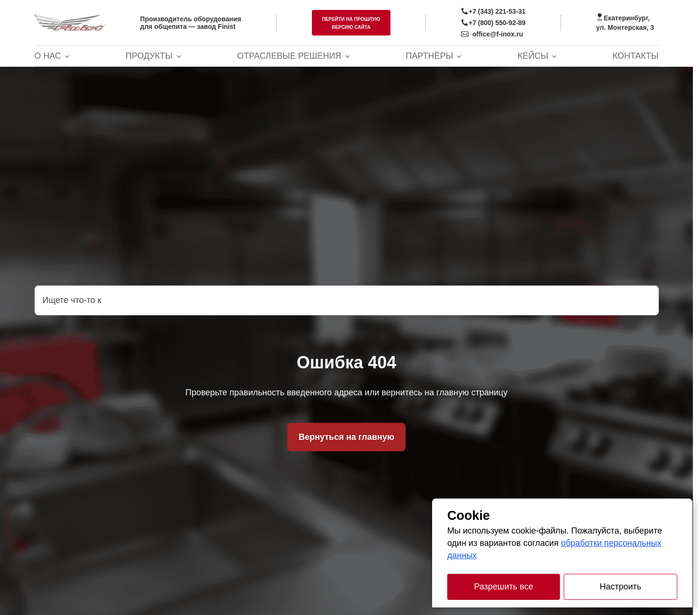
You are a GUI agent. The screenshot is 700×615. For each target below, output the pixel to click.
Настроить (620, 587)
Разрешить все (504, 587)
